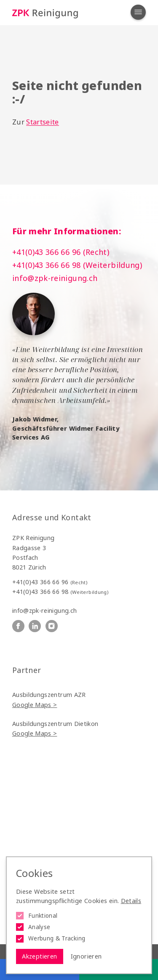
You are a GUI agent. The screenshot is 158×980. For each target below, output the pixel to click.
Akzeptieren (39, 956)
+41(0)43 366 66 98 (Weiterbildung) (77, 265)
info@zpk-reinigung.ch (55, 278)
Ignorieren (86, 956)
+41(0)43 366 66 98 (60, 592)
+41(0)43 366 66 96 (50, 582)
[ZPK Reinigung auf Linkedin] (35, 626)
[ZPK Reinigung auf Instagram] (52, 626)
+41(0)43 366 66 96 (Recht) (61, 252)
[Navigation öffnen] (138, 12)
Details (131, 901)
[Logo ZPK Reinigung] (45, 13)
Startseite (43, 122)
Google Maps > (35, 705)
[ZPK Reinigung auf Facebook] (18, 626)
